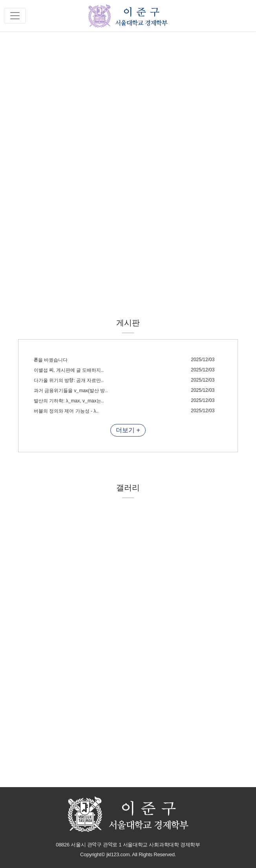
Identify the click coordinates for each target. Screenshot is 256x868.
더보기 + (128, 430)
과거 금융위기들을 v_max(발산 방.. (71, 391)
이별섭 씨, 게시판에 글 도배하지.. (69, 370)
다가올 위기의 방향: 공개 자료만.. (69, 380)
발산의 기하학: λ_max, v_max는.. (69, 401)
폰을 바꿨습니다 (51, 360)
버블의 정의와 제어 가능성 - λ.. (66, 411)
